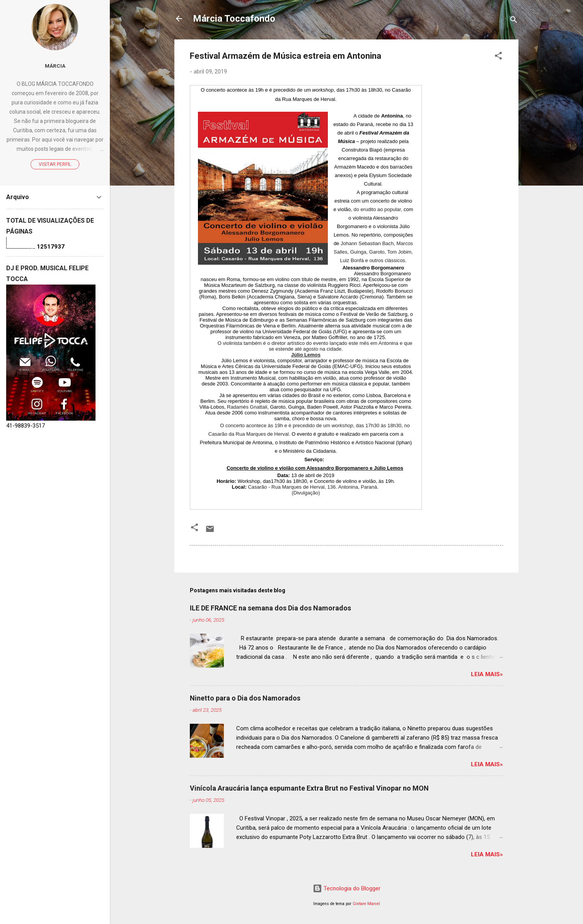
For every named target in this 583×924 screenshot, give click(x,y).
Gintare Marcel (366, 904)
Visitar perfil (55, 164)
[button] (498, 57)
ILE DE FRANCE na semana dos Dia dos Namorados (270, 608)
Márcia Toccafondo (234, 19)
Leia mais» (487, 674)
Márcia (55, 66)
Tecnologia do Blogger (347, 888)
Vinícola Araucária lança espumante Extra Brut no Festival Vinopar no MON (309, 788)
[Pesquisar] (514, 21)
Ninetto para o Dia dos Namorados (245, 698)
